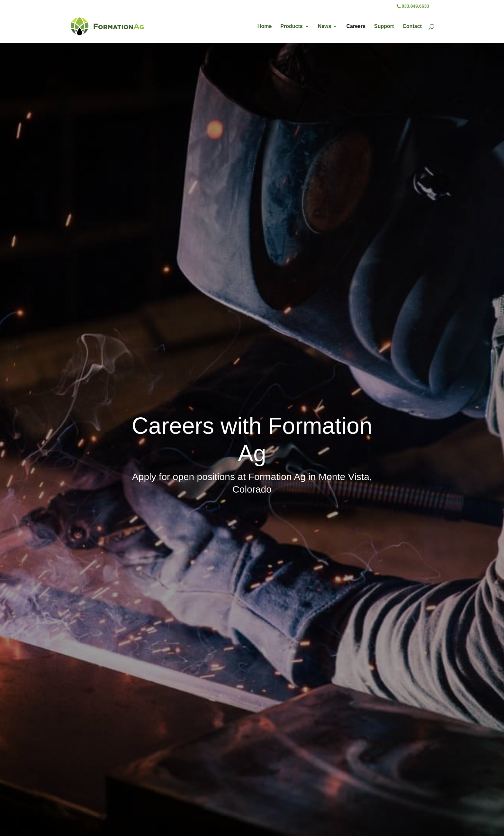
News (325, 27)
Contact (412, 27)
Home (265, 27)
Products (291, 27)
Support (384, 27)
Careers (356, 27)
